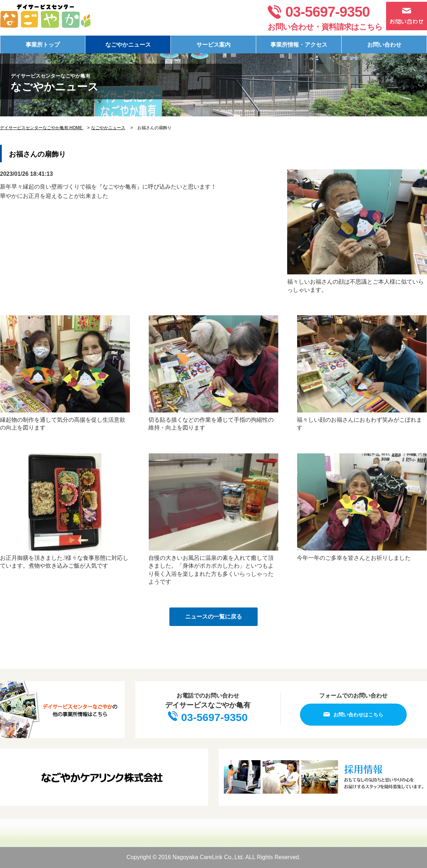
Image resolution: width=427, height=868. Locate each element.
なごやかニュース (128, 45)
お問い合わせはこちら (353, 714)
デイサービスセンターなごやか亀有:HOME (42, 128)
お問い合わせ (384, 45)
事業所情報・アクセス (299, 45)
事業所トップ (43, 45)
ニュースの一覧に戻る (213, 617)
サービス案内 (213, 45)
